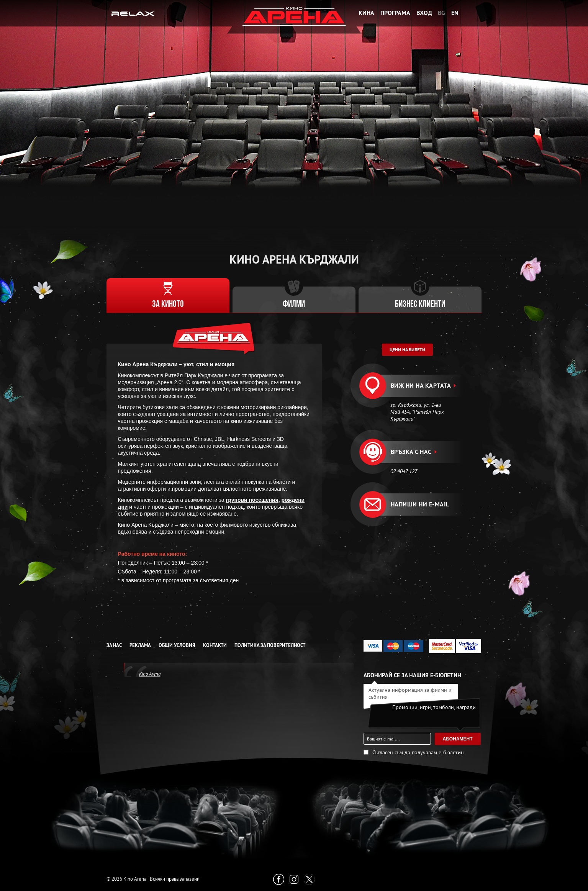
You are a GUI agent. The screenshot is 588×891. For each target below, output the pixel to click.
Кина (366, 13)
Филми (294, 305)
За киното (168, 305)
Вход (424, 13)
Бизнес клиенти (420, 305)
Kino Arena (150, 674)
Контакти (215, 645)
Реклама (140, 645)
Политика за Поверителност (270, 645)
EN (455, 13)
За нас (114, 645)
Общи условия (177, 645)
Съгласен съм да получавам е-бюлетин (418, 752)
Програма (395, 13)
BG (441, 13)
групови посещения (252, 500)
